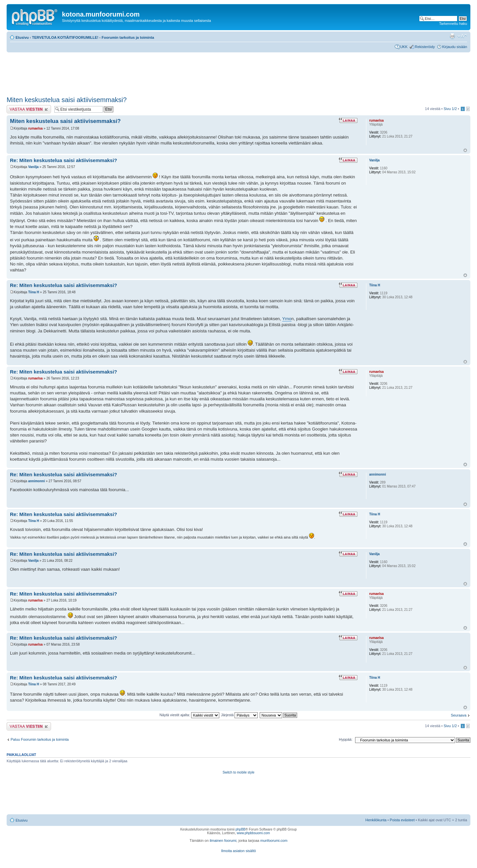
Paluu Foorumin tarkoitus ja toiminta (40, 739)
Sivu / (450, 109)
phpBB (240, 829)
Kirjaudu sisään (455, 47)
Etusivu (22, 37)
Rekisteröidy (425, 47)
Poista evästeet (402, 820)
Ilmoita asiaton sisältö (238, 851)
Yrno (287, 319)
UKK (404, 47)
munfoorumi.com (274, 840)
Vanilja (33, 167)
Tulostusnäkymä (452, 36)
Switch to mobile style (238, 772)
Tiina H (34, 292)
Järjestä (239, 715)
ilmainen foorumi (223, 840)
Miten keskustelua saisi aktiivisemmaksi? (67, 100)
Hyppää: (346, 739)
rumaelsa (35, 128)
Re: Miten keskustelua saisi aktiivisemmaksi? (64, 160)
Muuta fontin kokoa (462, 36)
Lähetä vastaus (29, 109)
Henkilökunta (376, 820)
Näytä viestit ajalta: (189, 715)
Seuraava (459, 715)
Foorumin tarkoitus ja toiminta (128, 37)
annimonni (37, 481)
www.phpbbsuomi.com (253, 833)
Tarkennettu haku (453, 24)
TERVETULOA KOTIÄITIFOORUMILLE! (65, 37)
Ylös (465, 150)
